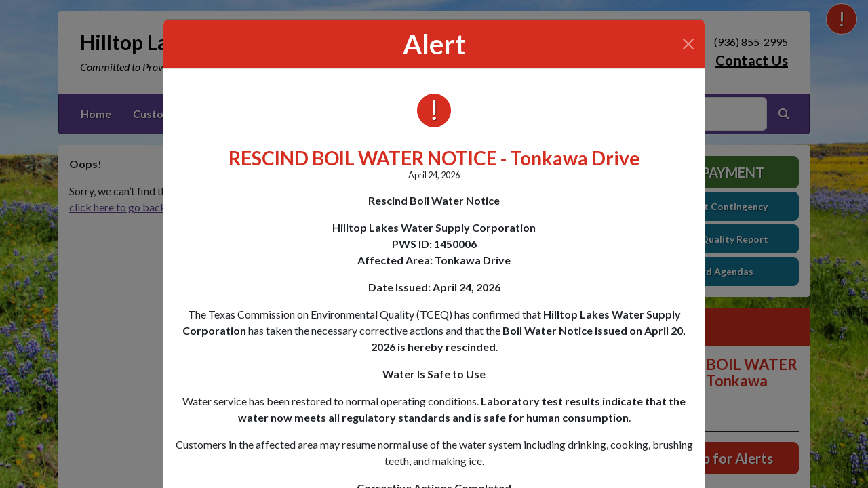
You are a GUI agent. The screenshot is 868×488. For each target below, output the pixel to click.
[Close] (688, 44)
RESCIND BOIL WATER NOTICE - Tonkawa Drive (434, 158)
